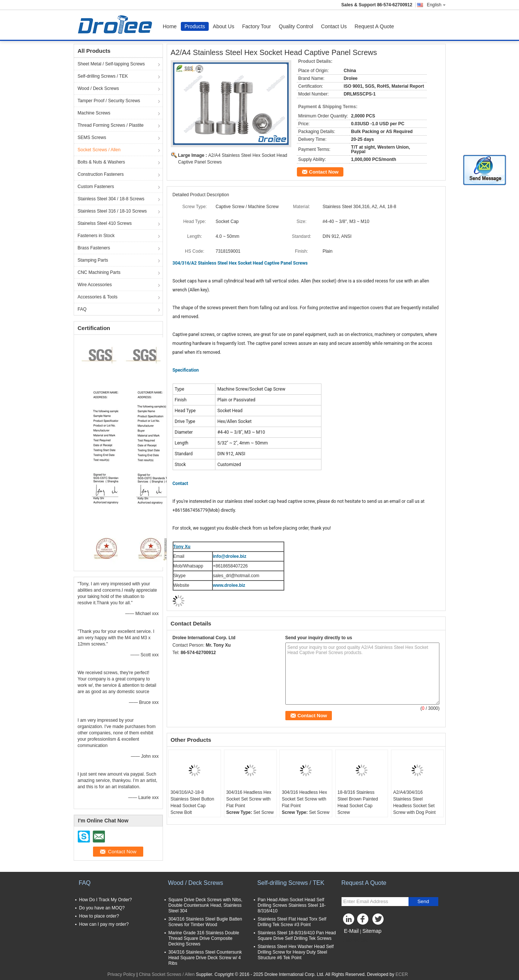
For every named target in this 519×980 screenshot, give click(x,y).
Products (195, 26)
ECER (402, 974)
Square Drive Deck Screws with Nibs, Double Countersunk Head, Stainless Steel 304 (206, 905)
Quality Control (296, 26)
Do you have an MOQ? (102, 908)
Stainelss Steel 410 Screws (105, 223)
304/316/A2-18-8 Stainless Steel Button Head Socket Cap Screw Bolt (192, 802)
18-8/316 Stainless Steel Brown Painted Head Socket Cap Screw (358, 802)
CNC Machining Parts (99, 272)
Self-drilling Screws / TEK (103, 76)
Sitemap (372, 931)
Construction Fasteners (101, 174)
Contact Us (334, 26)
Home (170, 26)
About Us (224, 26)
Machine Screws (94, 113)
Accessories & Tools (98, 297)
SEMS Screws (92, 138)
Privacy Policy (121, 974)
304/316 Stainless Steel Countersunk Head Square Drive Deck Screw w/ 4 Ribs (205, 958)
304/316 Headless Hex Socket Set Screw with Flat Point (249, 799)
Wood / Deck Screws (98, 88)
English (436, 5)
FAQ (82, 309)
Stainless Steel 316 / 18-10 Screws (112, 211)
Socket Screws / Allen (99, 150)
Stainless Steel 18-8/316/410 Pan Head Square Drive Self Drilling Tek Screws (297, 936)
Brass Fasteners (94, 248)
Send (423, 901)
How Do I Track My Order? (106, 900)
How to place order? (99, 916)
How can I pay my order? (104, 924)
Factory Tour (257, 26)
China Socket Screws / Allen (167, 974)
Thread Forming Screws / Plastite (111, 125)
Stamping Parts (93, 260)
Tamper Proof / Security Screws (109, 101)
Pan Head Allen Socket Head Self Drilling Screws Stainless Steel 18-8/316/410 (292, 905)
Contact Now (324, 172)
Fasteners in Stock (96, 236)
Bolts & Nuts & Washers (102, 162)
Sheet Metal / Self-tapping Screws (111, 64)
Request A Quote (374, 26)
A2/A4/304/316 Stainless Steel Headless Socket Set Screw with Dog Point (414, 802)
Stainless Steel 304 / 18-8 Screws (111, 199)
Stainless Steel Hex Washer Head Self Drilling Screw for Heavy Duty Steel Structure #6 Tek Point (296, 952)
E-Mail (352, 931)
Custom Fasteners (96, 187)
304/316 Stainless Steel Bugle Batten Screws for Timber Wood (205, 922)
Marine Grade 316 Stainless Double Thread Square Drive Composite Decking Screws (204, 938)
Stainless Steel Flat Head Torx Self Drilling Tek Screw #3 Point (292, 922)
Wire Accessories (95, 285)
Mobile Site (355, 940)
